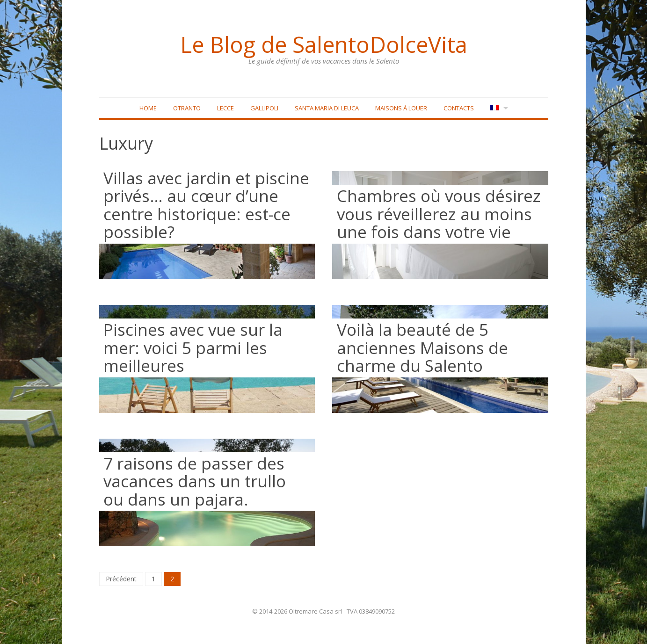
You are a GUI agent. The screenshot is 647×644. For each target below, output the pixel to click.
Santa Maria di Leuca (327, 108)
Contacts (459, 108)
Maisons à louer (401, 108)
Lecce (225, 108)
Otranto (187, 108)
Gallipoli (264, 108)
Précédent (121, 579)
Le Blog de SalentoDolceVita (324, 44)
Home (148, 108)
